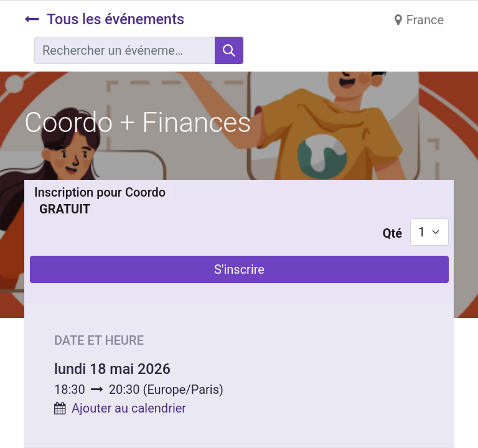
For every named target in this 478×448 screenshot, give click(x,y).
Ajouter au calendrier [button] (129, 408)
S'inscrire (239, 269)
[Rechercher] (229, 50)
